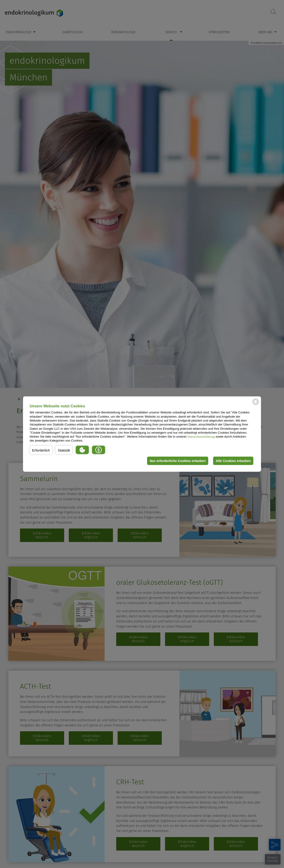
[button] (41, 450)
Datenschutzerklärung (201, 437)
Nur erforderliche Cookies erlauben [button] (178, 461)
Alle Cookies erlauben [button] (233, 461)
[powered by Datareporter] (256, 405)
